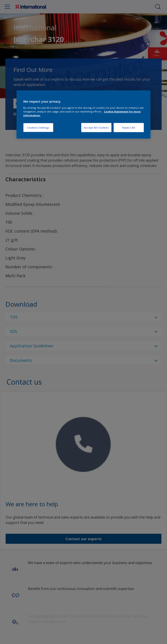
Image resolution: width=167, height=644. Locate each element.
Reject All (129, 127)
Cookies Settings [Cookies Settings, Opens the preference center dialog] (38, 127)
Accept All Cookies (96, 127)
